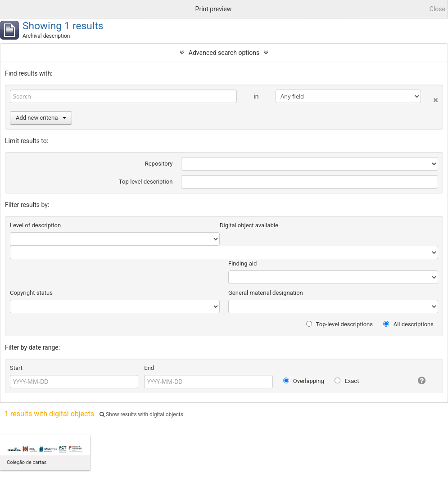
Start (16, 368)
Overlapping (304, 381)
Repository (159, 164)
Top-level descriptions (339, 324)
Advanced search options (224, 53)
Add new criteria (41, 118)
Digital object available (249, 225)
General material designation (266, 293)
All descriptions (408, 324)
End (149, 368)
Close (437, 9)
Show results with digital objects (141, 414)
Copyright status (31, 293)
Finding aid (242, 263)
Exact (347, 381)
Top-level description (146, 182)
